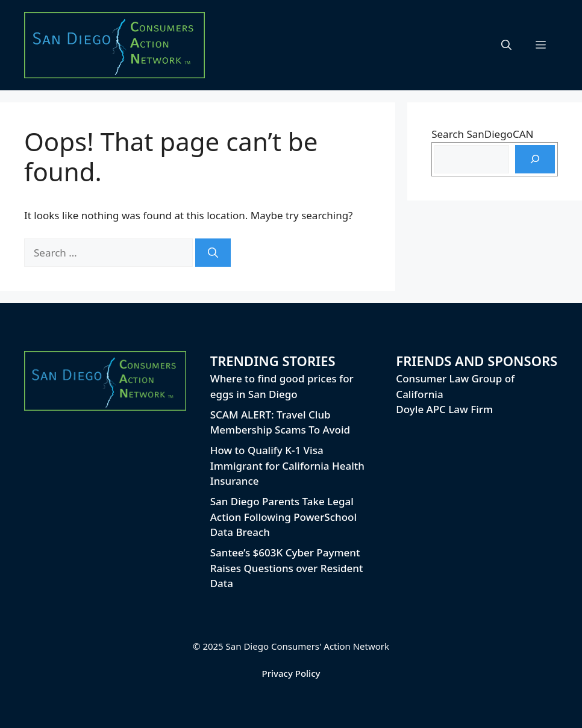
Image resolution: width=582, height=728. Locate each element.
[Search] (213, 253)
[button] (506, 45)
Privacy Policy (291, 673)
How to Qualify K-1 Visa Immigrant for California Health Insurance (287, 465)
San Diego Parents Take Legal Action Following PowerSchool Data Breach (283, 517)
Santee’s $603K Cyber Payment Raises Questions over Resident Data (287, 568)
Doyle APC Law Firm (444, 409)
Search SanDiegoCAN (482, 134)
